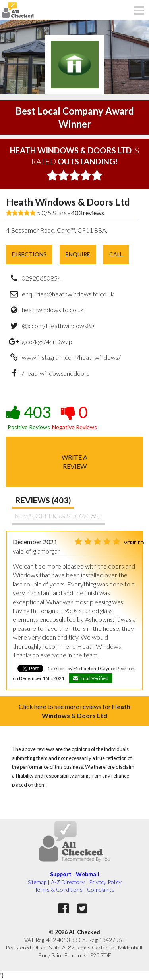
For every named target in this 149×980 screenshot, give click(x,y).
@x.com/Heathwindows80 (58, 326)
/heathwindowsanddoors (56, 373)
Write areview (74, 461)
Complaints (101, 889)
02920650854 (42, 278)
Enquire (78, 254)
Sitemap (37, 882)
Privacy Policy (105, 882)
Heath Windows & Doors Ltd (68, 202)
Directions (29, 254)
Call (116, 254)
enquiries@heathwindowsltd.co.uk (68, 294)
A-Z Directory (68, 882)
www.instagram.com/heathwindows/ (71, 357)
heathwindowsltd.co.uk (53, 310)
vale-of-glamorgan (37, 551)
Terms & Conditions (59, 889)
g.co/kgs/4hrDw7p (47, 341)
